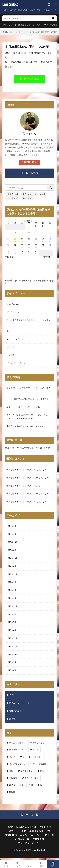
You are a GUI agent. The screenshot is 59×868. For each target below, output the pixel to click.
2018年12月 (12, 638)
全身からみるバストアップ (19, 469)
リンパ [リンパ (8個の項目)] (12, 757)
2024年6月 (11, 566)
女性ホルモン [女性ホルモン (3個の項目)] (27, 771)
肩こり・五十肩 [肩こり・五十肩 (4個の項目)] (16, 785)
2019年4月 (11, 630)
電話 (41, 864)
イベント (13, 695)
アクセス (11, 347)
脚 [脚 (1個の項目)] (32, 785)
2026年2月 (11, 534)
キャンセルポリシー (16, 339)
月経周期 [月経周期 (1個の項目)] (13, 778)
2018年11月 (12, 646)
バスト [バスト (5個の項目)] (36, 750)
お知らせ (20, 32)
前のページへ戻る (30, 79)
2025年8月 (11, 550)
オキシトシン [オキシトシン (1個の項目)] (39, 743)
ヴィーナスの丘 (51, 25)
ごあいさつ (35, 10)
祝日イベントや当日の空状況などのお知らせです (27, 448)
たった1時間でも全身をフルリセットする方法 (28, 399)
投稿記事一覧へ (29, 162)
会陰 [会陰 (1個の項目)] (11, 771)
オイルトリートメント (19, 703)
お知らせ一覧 (22, 839)
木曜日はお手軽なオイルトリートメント (25, 426)
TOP (4, 10)
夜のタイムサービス (40, 831)
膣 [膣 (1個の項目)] (41, 785)
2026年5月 (47, 257)
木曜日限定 (11, 835)
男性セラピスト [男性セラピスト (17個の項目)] (32, 778)
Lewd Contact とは (18, 10)
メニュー (48, 10)
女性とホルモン (16, 711)
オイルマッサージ (26, 25)
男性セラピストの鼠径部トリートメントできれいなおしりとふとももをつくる (29, 417)
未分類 (12, 719)
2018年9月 (11, 662)
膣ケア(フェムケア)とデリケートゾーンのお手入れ (28, 390)
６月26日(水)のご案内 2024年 (44, 32)
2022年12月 (12, 574)
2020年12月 (12, 606)
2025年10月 (12, 542)
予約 (8, 331)
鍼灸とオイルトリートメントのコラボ (24, 407)
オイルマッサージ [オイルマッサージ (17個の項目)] (17, 743)
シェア (18, 864)
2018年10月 (12, 654)
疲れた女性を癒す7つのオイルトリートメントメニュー (29, 322)
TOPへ (53, 864)
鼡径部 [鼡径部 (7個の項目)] (12, 792)
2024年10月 (12, 558)
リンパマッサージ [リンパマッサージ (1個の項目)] (17, 764)
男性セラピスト (10, 25)
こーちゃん (39, 478)
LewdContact (10, 5)
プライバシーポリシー (17, 363)
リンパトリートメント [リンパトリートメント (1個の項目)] (33, 757)
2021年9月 (11, 590)
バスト (39, 25)
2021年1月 (11, 598)
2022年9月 (11, 582)
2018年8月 (11, 670)
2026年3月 (11, 526)
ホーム (6, 864)
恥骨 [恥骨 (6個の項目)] (42, 771)
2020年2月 (11, 614)
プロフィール (13, 312)
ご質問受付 (12, 355)
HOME (8, 32)
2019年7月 (11, 622)
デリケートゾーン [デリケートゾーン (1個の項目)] (17, 750)
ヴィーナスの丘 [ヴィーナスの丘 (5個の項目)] (40, 764)
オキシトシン (28, 198)
